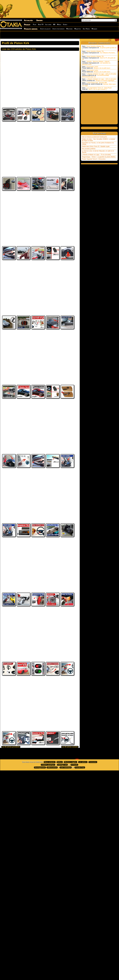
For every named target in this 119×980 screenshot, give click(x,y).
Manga (59, 25)
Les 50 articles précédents (11, 799)
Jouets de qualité (45, 29)
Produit (27, 25)
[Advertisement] (34, 35)
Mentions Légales (70, 814)
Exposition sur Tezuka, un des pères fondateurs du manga (98, 143)
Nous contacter (50, 814)
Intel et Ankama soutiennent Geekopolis (94, 137)
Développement (40, 820)
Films (35, 25)
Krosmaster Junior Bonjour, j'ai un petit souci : (96, 67)
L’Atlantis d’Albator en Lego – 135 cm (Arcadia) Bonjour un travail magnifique (99, 80)
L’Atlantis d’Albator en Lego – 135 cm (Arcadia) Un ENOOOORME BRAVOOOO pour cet (99, 75)
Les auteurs (83, 814)
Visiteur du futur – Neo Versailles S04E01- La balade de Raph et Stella (98, 140)
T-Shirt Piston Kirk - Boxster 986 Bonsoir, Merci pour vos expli (99, 84)
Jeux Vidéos (86, 29)
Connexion (93, 814)
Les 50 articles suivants (70, 799)
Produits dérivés (31, 29)
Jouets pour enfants (58, 29)
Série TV (41, 25)
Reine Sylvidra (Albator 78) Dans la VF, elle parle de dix (99, 58)
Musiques (94, 29)
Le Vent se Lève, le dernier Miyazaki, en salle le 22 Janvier (98, 152)
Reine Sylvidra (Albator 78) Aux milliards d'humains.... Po (99, 53)
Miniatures (69, 29)
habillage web (62, 817)
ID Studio (74, 817)
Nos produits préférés (89, 149)
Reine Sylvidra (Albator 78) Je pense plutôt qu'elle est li (99, 48)
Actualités (28, 20)
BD (54, 25)
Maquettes (78, 29)
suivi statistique (66, 820)
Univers (39, 20)
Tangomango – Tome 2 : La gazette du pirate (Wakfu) (99, 157)
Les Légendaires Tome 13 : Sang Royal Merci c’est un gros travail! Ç (97, 89)
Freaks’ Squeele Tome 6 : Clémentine (94, 159)
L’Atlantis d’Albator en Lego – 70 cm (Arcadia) (96, 155)
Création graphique (48, 817)
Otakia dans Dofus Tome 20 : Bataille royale (96, 146)
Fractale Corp (80, 820)
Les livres (48, 25)
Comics (65, 25)
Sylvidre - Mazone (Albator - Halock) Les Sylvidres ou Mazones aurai (96, 63)
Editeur (60, 814)
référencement (52, 820)
